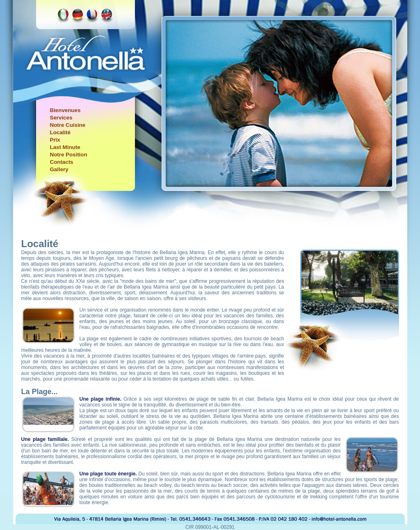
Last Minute (65, 147)
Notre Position (69, 155)
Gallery (59, 169)
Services (61, 118)
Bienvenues (65, 110)
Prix (55, 140)
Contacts (62, 162)
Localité (60, 132)
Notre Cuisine (68, 125)
